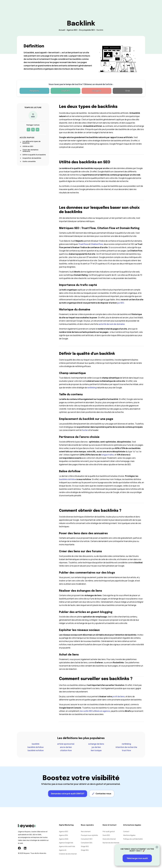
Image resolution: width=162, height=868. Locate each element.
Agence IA (63, 850)
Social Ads (76, 6)
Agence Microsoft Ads (67, 846)
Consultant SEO (87, 839)
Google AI (97, 91)
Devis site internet (109, 839)
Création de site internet (68, 854)
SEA (67, 6)
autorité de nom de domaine (112, 324)
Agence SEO (72, 30)
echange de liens (96, 744)
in (37, 129)
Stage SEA (85, 850)
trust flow (126, 750)
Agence (87, 6)
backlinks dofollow (68, 479)
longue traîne (108, 455)
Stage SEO (85, 846)
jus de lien (96, 747)
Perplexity (34, 91)
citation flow (66, 750)
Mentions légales (129, 835)
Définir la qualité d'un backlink (33, 155)
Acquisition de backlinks (30, 158)
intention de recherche (126, 747)
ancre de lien (66, 747)
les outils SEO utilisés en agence (95, 711)
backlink (36, 744)
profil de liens (119, 696)
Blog (96, 6)
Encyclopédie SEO (87, 30)
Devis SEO (106, 835)
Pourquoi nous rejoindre (89, 835)
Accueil (62, 30)
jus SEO (121, 303)
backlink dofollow (36, 747)
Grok (128, 91)
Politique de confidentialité (133, 839)
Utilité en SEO (26, 146)
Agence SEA (63, 835)
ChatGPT (66, 91)
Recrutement (86, 831)
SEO (60, 6)
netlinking (92, 388)
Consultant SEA (87, 843)
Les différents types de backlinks (30, 142)
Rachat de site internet (111, 843)
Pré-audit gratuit (109, 831)
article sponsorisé (66, 744)
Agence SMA (64, 839)
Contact (105, 6)
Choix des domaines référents (29, 151)
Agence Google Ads (66, 843)
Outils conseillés (28, 161)
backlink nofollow (36, 750)
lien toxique (96, 750)
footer (85, 430)
